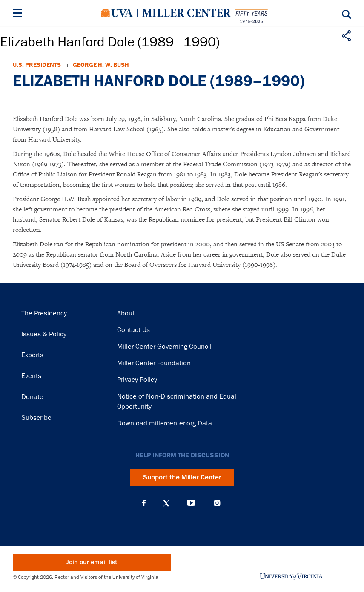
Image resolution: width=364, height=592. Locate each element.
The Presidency (44, 313)
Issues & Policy (44, 334)
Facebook (144, 503)
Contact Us (133, 330)
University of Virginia (117, 13)
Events (31, 376)
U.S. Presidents (37, 65)
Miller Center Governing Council (164, 347)
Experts (32, 355)
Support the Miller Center (182, 477)
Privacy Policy (137, 380)
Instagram (217, 503)
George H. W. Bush (101, 65)
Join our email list (92, 562)
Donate (32, 397)
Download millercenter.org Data (165, 423)
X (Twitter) (166, 503)
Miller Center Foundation (154, 363)
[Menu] (19, 14)
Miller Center (186, 13)
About (126, 313)
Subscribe (36, 418)
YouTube (191, 503)
